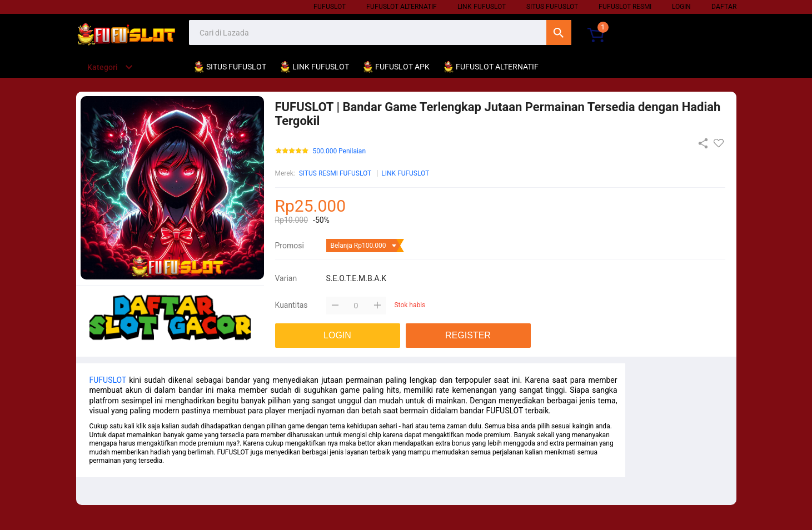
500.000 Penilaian (340, 151)
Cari (559, 32)
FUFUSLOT (108, 380)
